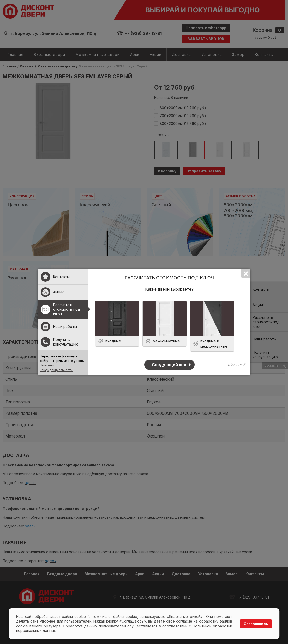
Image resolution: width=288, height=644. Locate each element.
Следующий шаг (169, 365)
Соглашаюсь (256, 624)
